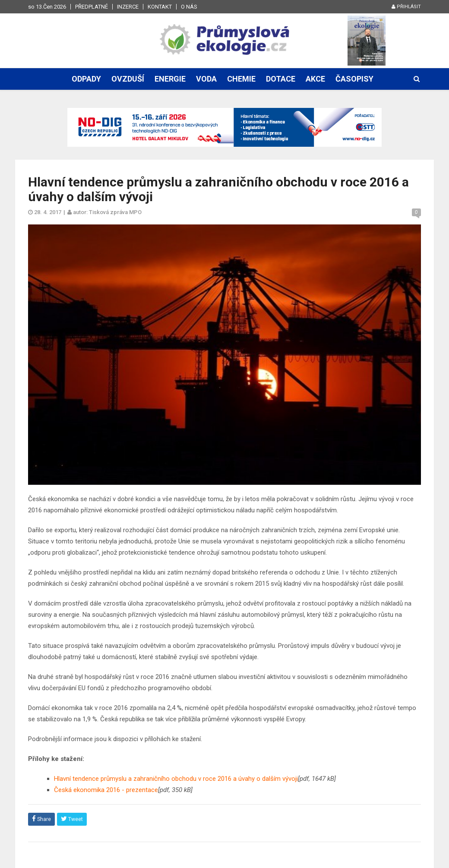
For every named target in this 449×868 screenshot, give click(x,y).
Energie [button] (170, 79)
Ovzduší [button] (128, 79)
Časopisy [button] (354, 79)
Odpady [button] (86, 79)
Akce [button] (315, 79)
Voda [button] (206, 79)
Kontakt (160, 7)
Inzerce (128, 7)
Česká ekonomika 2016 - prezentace (106, 790)
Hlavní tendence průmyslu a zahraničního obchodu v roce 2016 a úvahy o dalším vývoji (176, 779)
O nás (189, 7)
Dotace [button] (281, 79)
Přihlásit (406, 7)
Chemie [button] (241, 79)
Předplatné (92, 7)
